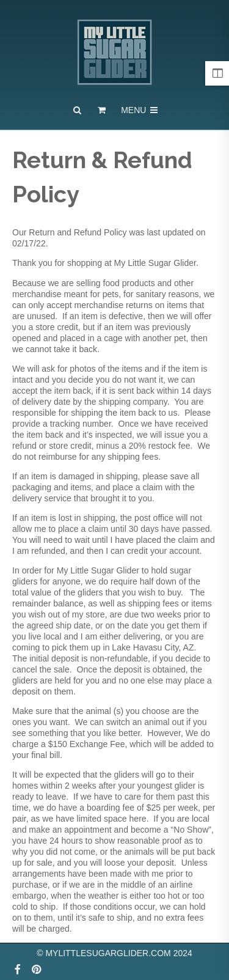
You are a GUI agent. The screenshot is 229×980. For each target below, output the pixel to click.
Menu (140, 110)
